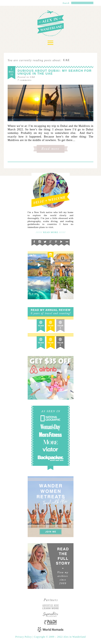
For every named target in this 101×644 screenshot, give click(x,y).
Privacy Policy (24, 637)
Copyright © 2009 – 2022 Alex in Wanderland (60, 637)
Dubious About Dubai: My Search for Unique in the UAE (55, 72)
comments (25, 80)
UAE (32, 77)
